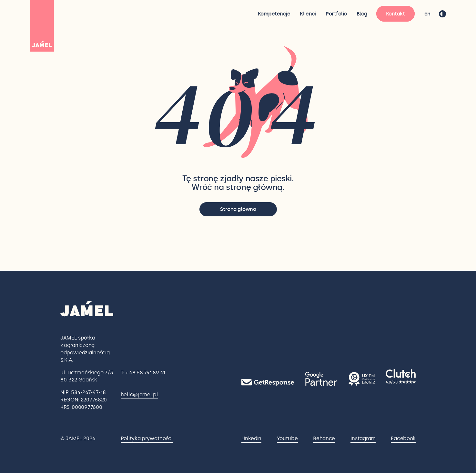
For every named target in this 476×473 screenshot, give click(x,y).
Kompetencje (274, 14)
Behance (324, 438)
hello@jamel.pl (139, 394)
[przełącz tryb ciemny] (442, 14)
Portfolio (336, 14)
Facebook (403, 438)
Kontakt (395, 14)
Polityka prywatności (147, 438)
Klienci (308, 14)
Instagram (363, 438)
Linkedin (252, 438)
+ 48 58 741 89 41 (145, 373)
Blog (362, 14)
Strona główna (238, 209)
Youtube (287, 438)
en (427, 14)
